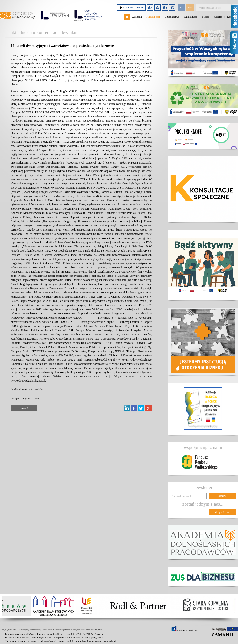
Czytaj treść (131, 8)
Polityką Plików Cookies (90, 634)
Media (206, 17)
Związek (137, 17)
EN (190, 7)
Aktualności (153, 17)
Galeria (218, 17)
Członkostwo (172, 17)
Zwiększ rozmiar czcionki (165, 8)
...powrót (24, 408)
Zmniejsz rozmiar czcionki (150, 8)
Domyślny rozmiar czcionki (157, 8)
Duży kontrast (172, 8)
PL (182, 7)
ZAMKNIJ (222, 635)
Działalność (191, 17)
